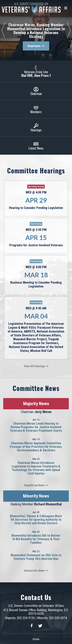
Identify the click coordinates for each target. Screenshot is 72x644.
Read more (36, 46)
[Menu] (66, 8)
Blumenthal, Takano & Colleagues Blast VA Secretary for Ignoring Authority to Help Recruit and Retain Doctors (36, 520)
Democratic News (36, 571)
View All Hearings (36, 366)
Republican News (36, 485)
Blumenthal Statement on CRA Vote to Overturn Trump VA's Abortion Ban (36, 557)
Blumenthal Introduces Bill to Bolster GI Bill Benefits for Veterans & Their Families (36, 539)
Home (36, 639)
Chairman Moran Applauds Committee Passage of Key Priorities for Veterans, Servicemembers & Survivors (36, 447)
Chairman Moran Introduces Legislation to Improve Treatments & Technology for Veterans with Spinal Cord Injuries (36, 468)
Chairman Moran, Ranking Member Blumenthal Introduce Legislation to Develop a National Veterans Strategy (36, 30)
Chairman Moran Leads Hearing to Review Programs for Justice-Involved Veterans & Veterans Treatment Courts (36, 427)
